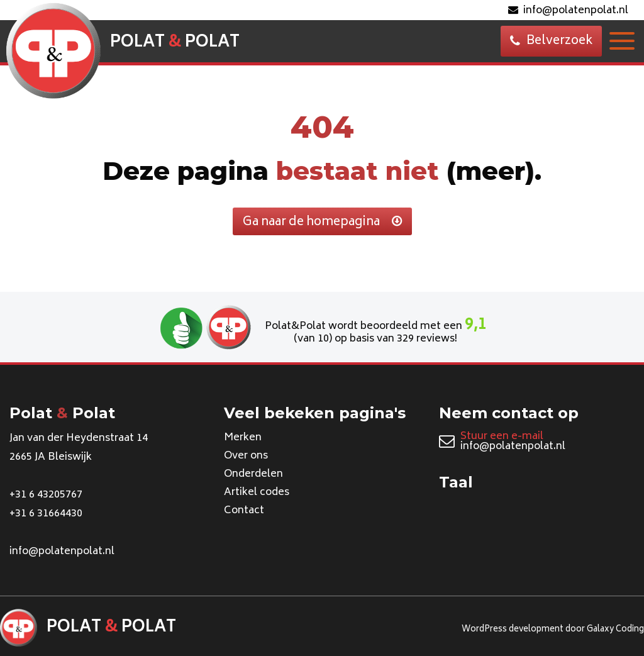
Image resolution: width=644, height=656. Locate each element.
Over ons (246, 456)
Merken (243, 438)
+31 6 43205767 (46, 495)
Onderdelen (253, 474)
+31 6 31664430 (46, 514)
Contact (244, 511)
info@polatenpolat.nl (568, 11)
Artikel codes (257, 492)
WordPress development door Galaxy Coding (553, 630)
